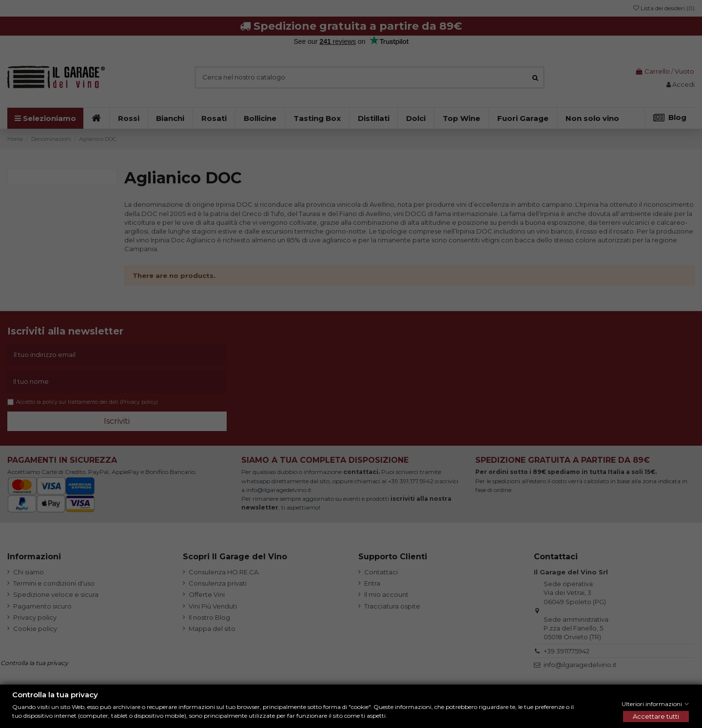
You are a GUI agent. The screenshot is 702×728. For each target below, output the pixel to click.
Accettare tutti (656, 716)
